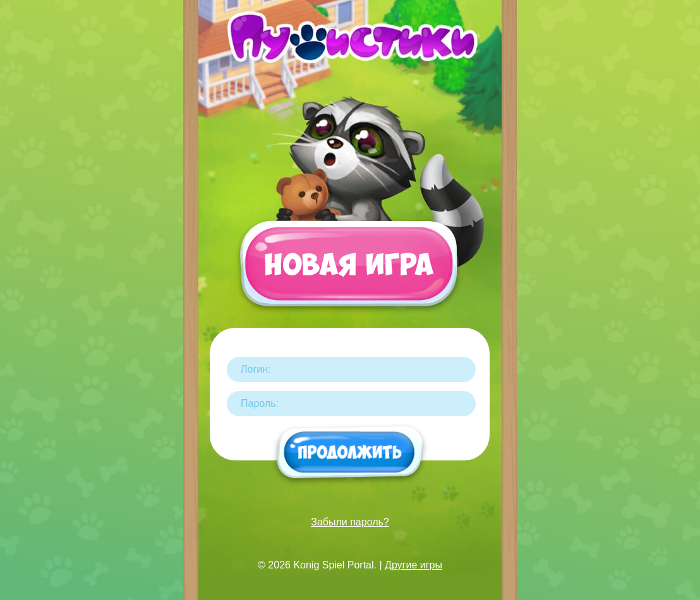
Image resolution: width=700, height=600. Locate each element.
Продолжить (350, 453)
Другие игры (413, 565)
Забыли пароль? (350, 522)
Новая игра (348, 270)
